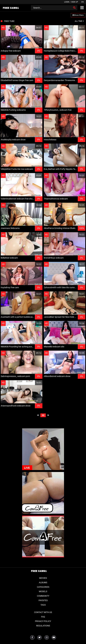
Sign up (75, 2)
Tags (43, 605)
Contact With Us (43, 612)
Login (67, 2)
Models (43, 591)
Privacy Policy (43, 621)
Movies (43, 578)
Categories (43, 587)
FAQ (43, 617)
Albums (43, 582)
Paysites (43, 600)
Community (43, 596)
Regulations (43, 626)
